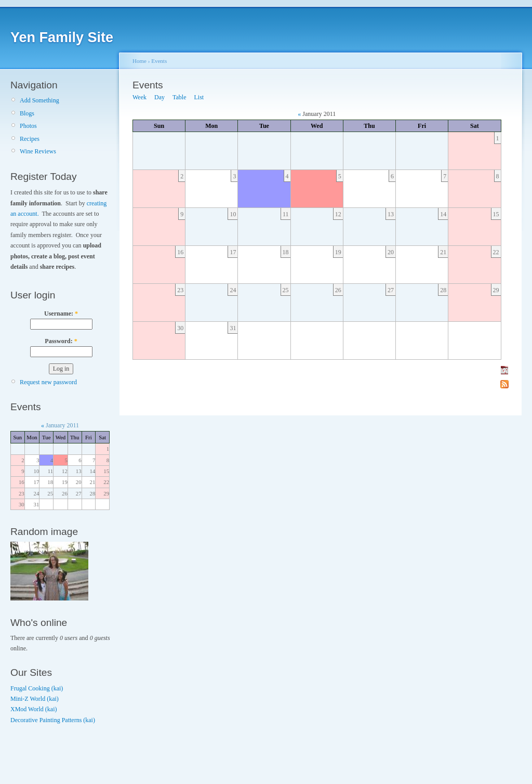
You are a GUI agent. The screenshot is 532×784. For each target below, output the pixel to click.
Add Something (39, 100)
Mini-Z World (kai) (35, 699)
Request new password (48, 382)
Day (159, 97)
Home (139, 61)
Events (159, 61)
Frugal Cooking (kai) (37, 688)
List (199, 97)
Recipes (30, 139)
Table (179, 97)
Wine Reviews (38, 151)
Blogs (27, 113)
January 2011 (62, 425)
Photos (28, 126)
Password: (61, 341)
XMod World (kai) (34, 709)
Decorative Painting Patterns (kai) (53, 720)
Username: (61, 313)
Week (139, 97)
